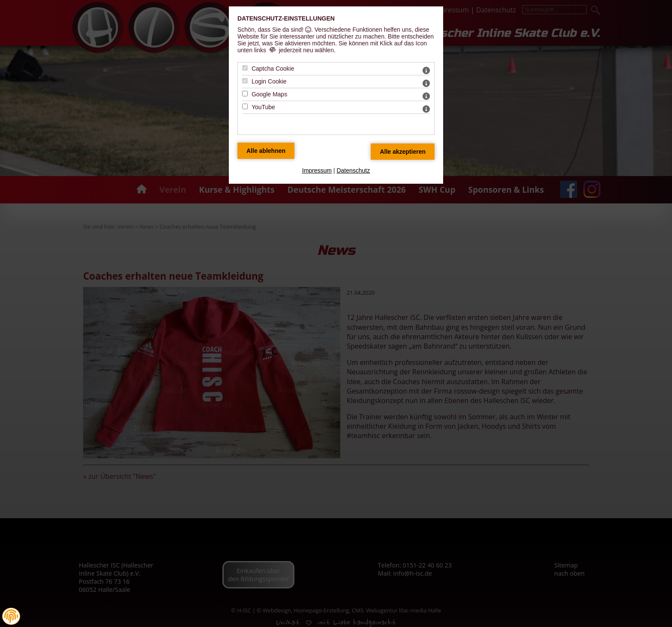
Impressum (317, 170)
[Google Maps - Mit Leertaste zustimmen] (245, 94)
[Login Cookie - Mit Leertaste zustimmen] (245, 81)
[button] (11, 616)
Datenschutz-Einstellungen (286, 18)
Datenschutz (353, 170)
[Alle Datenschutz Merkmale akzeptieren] (403, 152)
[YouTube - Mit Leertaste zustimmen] (245, 106)
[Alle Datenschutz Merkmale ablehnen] (266, 151)
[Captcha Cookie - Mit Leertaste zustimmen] (245, 68)
